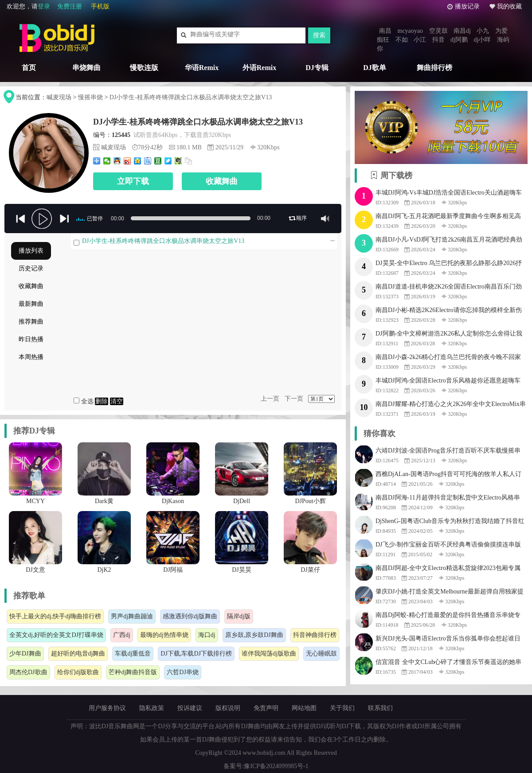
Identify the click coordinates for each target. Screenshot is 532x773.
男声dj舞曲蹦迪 (132, 616)
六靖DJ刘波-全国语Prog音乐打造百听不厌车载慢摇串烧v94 (448, 452)
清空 (117, 401)
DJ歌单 (375, 68)
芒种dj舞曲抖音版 (133, 672)
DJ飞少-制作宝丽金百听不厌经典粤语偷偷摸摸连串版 (448, 545)
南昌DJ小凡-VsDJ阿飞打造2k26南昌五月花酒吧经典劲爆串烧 (449, 241)
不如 (402, 40)
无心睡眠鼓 (321, 654)
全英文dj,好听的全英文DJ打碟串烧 (56, 635)
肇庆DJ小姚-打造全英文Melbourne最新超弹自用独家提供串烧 (450, 593)
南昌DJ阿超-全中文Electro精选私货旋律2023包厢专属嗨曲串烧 (448, 569)
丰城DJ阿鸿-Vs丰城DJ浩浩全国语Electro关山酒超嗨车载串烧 (449, 194)
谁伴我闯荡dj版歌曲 (269, 654)
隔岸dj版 (239, 616)
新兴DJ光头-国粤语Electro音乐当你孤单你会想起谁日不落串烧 (448, 640)
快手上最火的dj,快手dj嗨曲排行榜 (55, 616)
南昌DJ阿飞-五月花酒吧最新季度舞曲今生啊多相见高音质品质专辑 (448, 217)
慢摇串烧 (90, 97)
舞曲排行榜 (434, 68)
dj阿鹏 (459, 40)
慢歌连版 (144, 68)
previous (20, 219)
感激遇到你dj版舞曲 (190, 616)
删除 (102, 401)
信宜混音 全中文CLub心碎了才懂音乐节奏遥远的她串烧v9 (448, 663)
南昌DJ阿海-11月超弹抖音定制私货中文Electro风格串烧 (448, 499)
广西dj (122, 635)
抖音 (438, 40)
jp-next (64, 219)
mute (325, 219)
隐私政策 (152, 708)
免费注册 (70, 6)
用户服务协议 (107, 708)
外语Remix (259, 68)
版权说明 (228, 708)
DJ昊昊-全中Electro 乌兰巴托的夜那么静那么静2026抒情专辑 (449, 264)
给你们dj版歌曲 (78, 672)
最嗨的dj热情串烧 (164, 635)
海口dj (207, 635)
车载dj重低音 (133, 654)
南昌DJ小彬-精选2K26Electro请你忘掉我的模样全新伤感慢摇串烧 (449, 311)
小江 (420, 40)
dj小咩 (482, 40)
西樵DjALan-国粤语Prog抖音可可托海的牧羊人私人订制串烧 (448, 475)
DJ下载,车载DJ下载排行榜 (196, 654)
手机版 (100, 6)
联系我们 (380, 708)
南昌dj (462, 31)
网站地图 (304, 708)
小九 (483, 31)
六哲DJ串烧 (183, 672)
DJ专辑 (317, 68)
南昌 (385, 31)
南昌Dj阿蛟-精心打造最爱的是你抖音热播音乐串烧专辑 (448, 616)
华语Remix (202, 68)
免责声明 (266, 708)
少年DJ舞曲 (25, 654)
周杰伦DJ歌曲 (28, 672)
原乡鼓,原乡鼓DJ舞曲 (254, 635)
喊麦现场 (59, 97)
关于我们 (342, 708)
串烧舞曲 (86, 68)
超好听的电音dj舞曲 (78, 654)
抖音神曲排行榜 (315, 635)
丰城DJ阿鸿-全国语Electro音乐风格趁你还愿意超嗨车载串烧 (448, 382)
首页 (29, 68)
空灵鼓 (438, 31)
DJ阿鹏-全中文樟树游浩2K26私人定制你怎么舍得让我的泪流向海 (449, 335)
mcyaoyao (411, 31)
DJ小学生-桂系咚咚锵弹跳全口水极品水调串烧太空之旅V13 (191, 97)
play (42, 219)
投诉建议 (190, 708)
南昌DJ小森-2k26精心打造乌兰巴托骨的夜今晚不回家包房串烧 (448, 358)
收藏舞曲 (222, 181)
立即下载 (133, 181)
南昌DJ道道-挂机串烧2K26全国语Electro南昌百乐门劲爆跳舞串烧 (449, 288)
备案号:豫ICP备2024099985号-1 (266, 766)
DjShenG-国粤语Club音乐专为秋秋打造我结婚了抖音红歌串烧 (450, 522)
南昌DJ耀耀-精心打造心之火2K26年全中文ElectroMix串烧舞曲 (451, 405)
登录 (44, 6)
